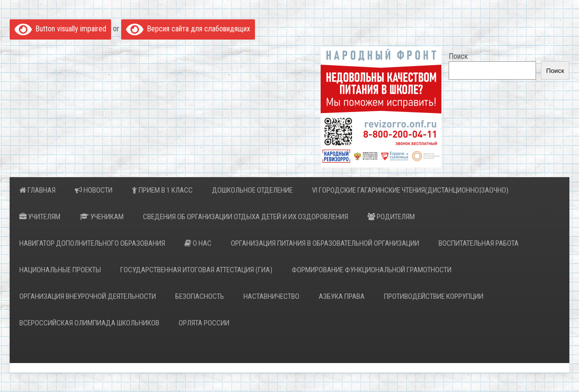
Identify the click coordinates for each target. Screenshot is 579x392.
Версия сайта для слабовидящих (188, 29)
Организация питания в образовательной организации (325, 243)
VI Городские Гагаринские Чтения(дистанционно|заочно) (410, 190)
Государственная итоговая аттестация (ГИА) (196, 270)
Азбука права (342, 296)
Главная (37, 190)
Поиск (458, 56)
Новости (94, 190)
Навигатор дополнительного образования (92, 243)
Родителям (391, 217)
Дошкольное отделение (252, 190)
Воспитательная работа (479, 243)
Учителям (40, 217)
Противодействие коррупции (434, 296)
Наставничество (271, 296)
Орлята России (204, 323)
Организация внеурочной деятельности (88, 296)
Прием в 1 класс (162, 190)
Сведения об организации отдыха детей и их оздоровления (246, 217)
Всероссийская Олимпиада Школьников (89, 323)
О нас (198, 243)
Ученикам (102, 217)
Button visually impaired (60, 29)
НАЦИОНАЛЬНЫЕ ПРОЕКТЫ (60, 270)
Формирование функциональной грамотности (372, 270)
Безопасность (200, 296)
